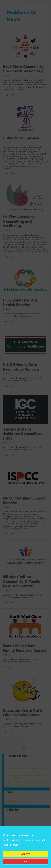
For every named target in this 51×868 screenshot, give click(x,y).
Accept (26, 854)
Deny (26, 861)
